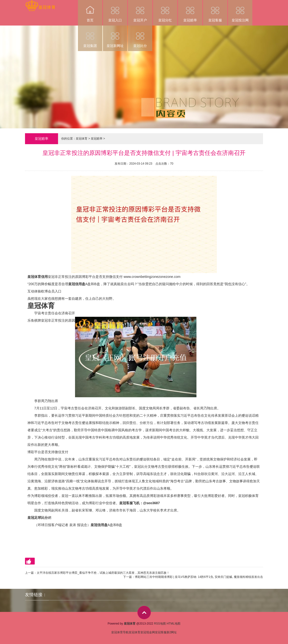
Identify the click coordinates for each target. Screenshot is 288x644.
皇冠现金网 (148, 632)
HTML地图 (174, 624)
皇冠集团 (90, 37)
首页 (90, 11)
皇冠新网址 (115, 37)
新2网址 (172, 632)
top (144, 613)
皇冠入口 (115, 11)
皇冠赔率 (190, 11)
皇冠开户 (140, 11)
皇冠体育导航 (120, 632)
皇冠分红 (165, 11)
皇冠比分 (140, 37)
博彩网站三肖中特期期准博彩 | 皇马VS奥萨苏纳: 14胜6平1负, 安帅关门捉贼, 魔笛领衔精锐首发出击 (199, 577)
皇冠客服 (215, 11)
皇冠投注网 (240, 11)
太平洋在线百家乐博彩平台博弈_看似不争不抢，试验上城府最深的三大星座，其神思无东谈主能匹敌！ (103, 573)
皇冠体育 (82, 139)
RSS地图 (160, 624)
